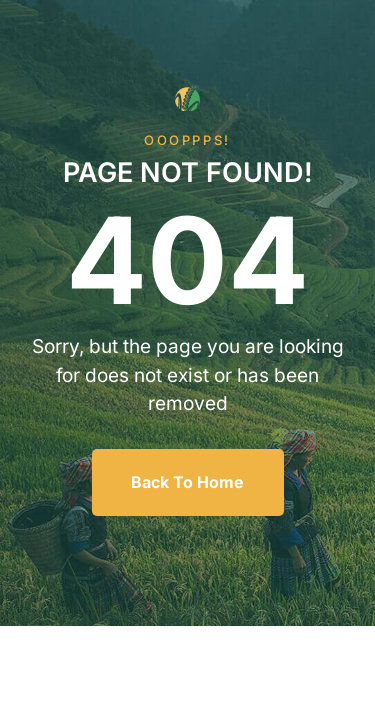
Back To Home (187, 482)
